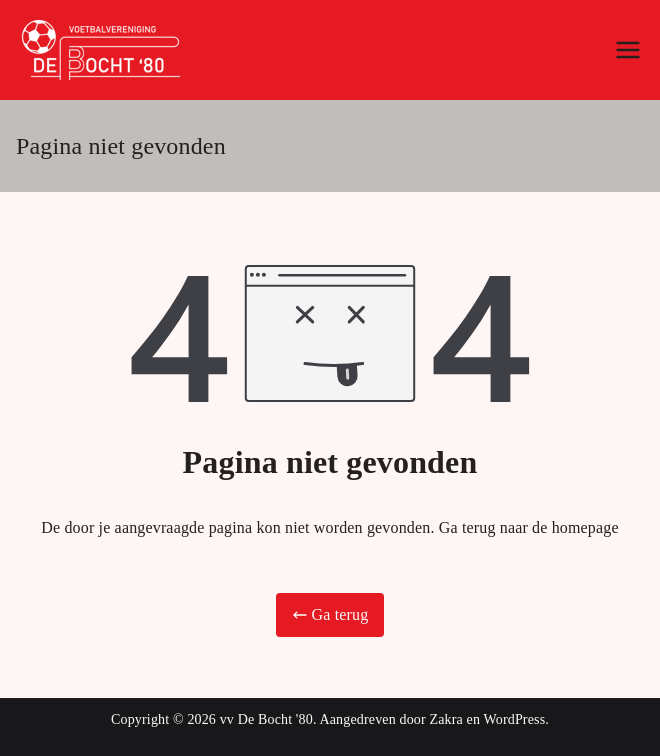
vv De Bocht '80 (266, 719)
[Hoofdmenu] (628, 50)
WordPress (515, 719)
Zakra (445, 719)
